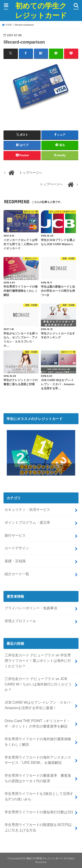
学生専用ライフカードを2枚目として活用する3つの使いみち (39, 796)
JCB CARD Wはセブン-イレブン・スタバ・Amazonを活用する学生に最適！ (39, 705)
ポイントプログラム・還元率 (27, 522)
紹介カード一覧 (17, 574)
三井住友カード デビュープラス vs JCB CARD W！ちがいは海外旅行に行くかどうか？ (38, 684)
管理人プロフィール (20, 621)
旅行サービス (15, 535)
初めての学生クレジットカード (41, 10)
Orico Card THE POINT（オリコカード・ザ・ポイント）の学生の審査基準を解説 (37, 723)
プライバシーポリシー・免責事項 (31, 608)
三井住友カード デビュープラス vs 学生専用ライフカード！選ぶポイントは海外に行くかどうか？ (38, 660)
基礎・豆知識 (15, 561)
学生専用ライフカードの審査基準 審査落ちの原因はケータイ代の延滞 (38, 778)
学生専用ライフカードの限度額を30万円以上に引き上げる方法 (38, 827)
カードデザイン (17, 548)
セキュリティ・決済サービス (27, 510)
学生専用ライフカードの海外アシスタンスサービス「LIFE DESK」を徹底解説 (38, 760)
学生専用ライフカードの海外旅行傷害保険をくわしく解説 (38, 742)
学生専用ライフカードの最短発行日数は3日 (39, 812)
